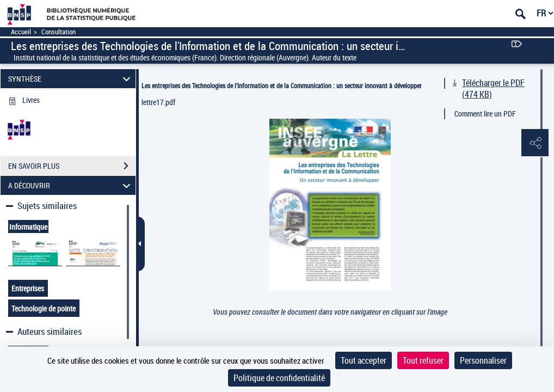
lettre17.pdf (158, 102)
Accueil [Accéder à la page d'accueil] (21, 32)
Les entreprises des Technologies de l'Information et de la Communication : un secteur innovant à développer (282, 85)
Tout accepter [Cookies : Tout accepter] (364, 360)
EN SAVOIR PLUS (72, 166)
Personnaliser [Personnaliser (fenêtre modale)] (483, 360)
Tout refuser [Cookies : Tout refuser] (423, 360)
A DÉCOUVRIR (71, 185)
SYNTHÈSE (71, 79)
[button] (535, 143)
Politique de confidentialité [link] (279, 378)
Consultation (59, 32)
